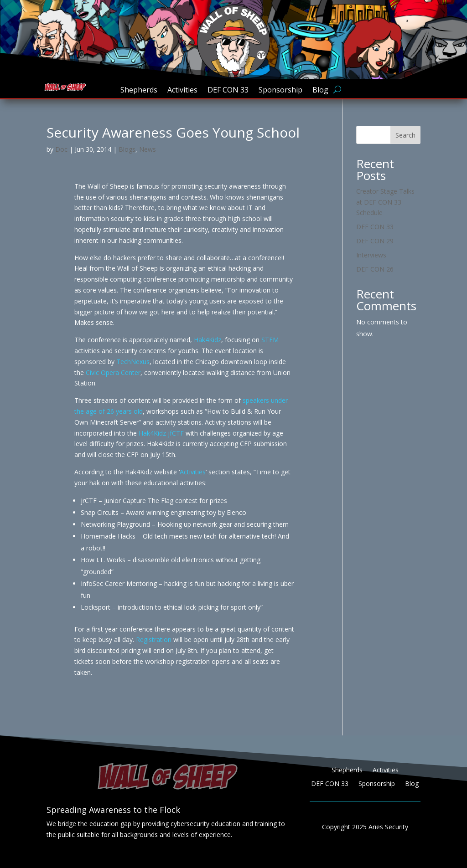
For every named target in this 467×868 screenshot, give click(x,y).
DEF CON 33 (228, 91)
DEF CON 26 (375, 269)
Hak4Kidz (208, 340)
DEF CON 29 (375, 241)
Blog (320, 91)
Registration (154, 639)
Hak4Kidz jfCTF (161, 433)
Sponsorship (280, 91)
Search (405, 135)
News (148, 149)
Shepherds (139, 91)
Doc (61, 149)
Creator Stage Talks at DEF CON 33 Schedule (385, 202)
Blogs (127, 149)
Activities (182, 91)
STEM (270, 340)
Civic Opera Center (113, 372)
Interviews (371, 255)
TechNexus (133, 362)
